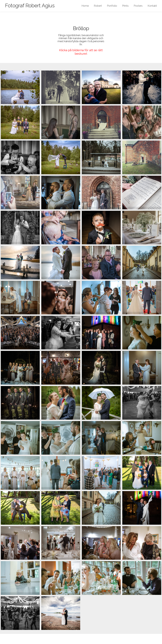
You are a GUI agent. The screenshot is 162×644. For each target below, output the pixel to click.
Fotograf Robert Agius (30, 5)
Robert (98, 6)
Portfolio (112, 6)
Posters (138, 6)
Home (85, 6)
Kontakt (152, 6)
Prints (125, 6)
